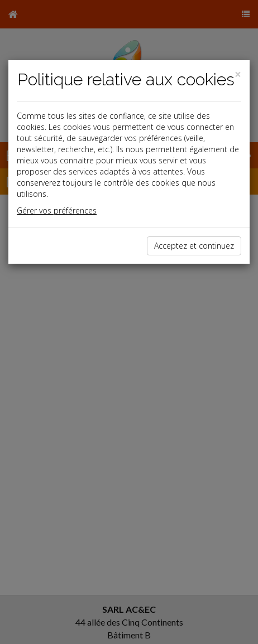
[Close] (238, 74)
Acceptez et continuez (194, 246)
